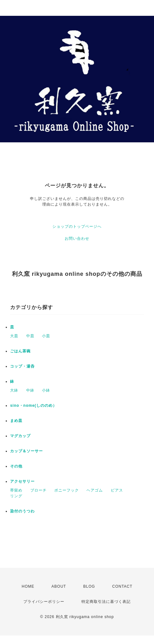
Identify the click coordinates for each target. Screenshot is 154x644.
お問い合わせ (77, 238)
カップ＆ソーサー (27, 451)
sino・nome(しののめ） (33, 406)
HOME (28, 586)
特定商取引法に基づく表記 (106, 602)
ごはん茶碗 (20, 351)
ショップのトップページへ (77, 226)
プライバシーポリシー (44, 602)
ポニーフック (67, 490)
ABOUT (59, 586)
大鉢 (14, 390)
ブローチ (38, 490)
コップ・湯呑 (22, 366)
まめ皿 (16, 421)
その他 (16, 466)
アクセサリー (22, 481)
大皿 (14, 336)
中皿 (30, 336)
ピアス (117, 490)
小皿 (46, 336)
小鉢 (46, 390)
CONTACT (122, 586)
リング (16, 496)
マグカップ (20, 436)
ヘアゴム (95, 490)
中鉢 (30, 390)
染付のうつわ (22, 511)
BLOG (89, 586)
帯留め (16, 490)
